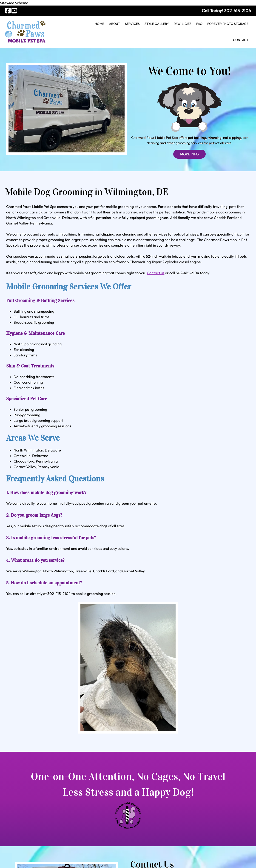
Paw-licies (183, 24)
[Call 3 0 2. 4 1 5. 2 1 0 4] (238, 11)
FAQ (199, 24)
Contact (241, 40)
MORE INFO (189, 107)
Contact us (156, 273)
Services (132, 24)
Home (99, 24)
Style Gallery (157, 24)
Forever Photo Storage (228, 24)
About (115, 24)
